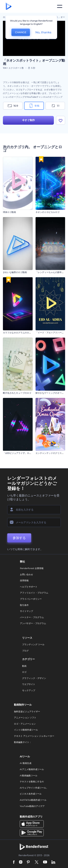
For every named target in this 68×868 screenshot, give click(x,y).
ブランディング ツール (33, 644)
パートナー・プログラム (32, 617)
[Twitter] (37, 862)
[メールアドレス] (34, 522)
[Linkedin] (53, 862)
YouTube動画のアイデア (32, 806)
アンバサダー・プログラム (33, 623)
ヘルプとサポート (29, 587)
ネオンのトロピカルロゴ (48, 212)
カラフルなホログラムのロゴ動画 (19, 333)
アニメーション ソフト (25, 718)
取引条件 (24, 605)
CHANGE (21, 32)
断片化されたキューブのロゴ (17, 393)
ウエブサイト (29, 684)
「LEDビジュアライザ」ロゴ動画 (19, 453)
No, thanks (43, 32)
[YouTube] (45, 862)
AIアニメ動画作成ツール (32, 769)
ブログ (25, 651)
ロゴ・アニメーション (25, 724)
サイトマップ (26, 611)
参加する (19, 538)
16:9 (13, 106)
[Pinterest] (28, 862)
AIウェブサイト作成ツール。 (34, 788)
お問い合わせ (26, 574)
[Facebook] (14, 862)
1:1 (55, 106)
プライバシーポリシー (31, 599)
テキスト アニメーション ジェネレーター (34, 736)
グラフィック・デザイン (34, 678)
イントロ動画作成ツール (26, 730)
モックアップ (29, 690)
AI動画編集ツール (29, 775)
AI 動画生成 (26, 763)
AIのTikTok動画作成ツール (33, 800)
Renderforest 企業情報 (32, 568)
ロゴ (24, 672)
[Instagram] (21, 862)
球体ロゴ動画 (9, 212)
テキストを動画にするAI (32, 782)
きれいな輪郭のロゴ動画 (15, 272)
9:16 (34, 106)
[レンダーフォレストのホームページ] (9, 6)
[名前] (34, 510)
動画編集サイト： (23, 742)
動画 (24, 666)
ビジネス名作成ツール (31, 794)
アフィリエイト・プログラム (34, 593)
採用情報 (24, 580)
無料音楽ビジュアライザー (27, 712)
